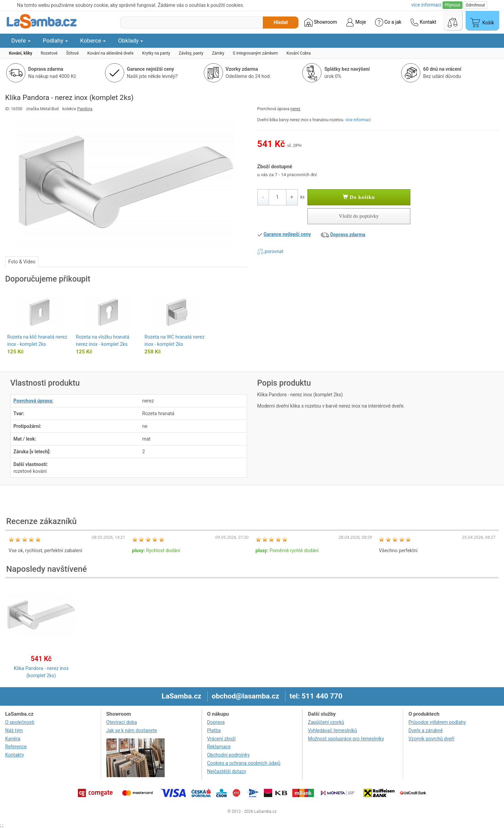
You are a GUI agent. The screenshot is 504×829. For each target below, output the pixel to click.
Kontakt (423, 22)
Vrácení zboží (221, 739)
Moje (356, 22)
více (426, 5)
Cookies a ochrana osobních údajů (244, 763)
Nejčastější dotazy (227, 771)
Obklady (131, 41)
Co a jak (388, 22)
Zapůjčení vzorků (326, 722)
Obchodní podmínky (228, 755)
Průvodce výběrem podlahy (437, 722)
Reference (16, 747)
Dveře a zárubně (425, 730)
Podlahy (55, 41)
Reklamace (219, 747)
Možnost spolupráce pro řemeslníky (346, 739)
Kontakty (15, 755)
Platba (214, 730)
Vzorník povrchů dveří (431, 739)
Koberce (93, 41)
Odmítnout (475, 5)
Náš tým (14, 730)
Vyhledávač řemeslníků (332, 730)
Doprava (216, 722)
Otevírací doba (122, 722)
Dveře (21, 41)
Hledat (281, 22)
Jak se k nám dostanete (132, 730)
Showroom (321, 22)
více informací (358, 120)
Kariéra (13, 739)
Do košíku (359, 197)
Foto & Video (22, 262)
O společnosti (20, 722)
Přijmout (452, 5)
